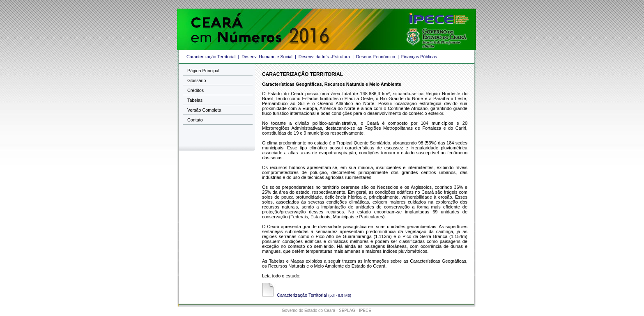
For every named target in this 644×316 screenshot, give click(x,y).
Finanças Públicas (419, 57)
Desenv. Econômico (376, 57)
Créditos (195, 90)
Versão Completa (204, 110)
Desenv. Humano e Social (267, 57)
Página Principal (203, 71)
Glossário (197, 80)
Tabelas (195, 100)
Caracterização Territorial (211, 57)
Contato (195, 120)
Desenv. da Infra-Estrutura (324, 57)
